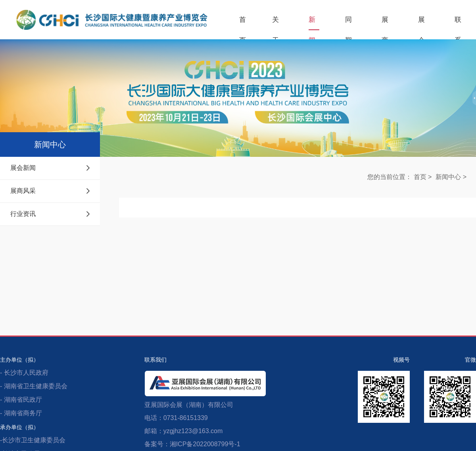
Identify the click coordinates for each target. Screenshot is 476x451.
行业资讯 (50, 214)
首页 (243, 23)
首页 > (423, 177)
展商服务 (385, 23)
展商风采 (50, 191)
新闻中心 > (451, 177)
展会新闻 (50, 168)
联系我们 (458, 23)
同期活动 (349, 23)
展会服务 (422, 23)
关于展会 (276, 23)
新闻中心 (312, 23)
